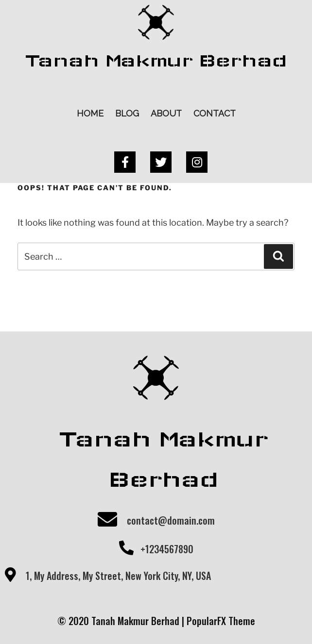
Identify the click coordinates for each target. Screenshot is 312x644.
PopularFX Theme (221, 621)
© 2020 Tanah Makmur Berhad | (122, 621)
